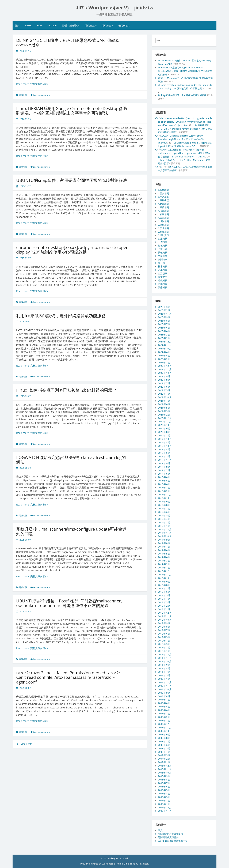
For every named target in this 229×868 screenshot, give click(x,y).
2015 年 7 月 (164, 508)
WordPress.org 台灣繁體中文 (173, 841)
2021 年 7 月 (164, 401)
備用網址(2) (108, 25)
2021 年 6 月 (164, 404)
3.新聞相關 (163, 232)
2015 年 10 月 (165, 498)
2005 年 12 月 (165, 807)
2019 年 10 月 (165, 439)
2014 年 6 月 (164, 550)
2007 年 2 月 (164, 759)
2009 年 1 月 (164, 679)
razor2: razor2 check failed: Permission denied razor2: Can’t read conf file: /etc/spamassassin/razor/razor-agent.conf (68, 677)
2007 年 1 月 (164, 762)
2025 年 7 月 (164, 324)
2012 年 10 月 (165, 620)
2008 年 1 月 (164, 720)
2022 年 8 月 (164, 380)
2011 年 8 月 (164, 668)
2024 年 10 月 (165, 349)
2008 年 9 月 (164, 693)
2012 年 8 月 (164, 627)
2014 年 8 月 (164, 543)
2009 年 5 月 (164, 675)
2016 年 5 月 (164, 481)
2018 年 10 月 (165, 446)
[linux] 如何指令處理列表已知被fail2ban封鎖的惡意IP (66, 390)
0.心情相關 (163, 190)
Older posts (24, 744)
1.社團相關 (163, 214)
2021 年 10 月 (165, 397)
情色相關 (163, 252)
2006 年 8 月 (164, 780)
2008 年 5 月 (164, 707)
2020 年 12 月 (165, 418)
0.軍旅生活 (163, 200)
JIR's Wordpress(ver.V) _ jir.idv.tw (114, 8)
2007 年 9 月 (164, 734)
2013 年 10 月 (165, 578)
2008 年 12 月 (165, 682)
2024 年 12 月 (165, 342)
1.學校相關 (163, 207)
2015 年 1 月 (164, 526)
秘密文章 (163, 277)
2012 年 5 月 (164, 637)
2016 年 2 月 (164, 491)
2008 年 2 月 (164, 717)
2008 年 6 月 (164, 703)
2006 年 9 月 (164, 776)
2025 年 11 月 (165, 314)
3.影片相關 (163, 228)
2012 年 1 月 (164, 651)
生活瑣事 (163, 273)
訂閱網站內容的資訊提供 (171, 834)
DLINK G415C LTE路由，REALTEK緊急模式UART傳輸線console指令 (68, 42)
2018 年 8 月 (164, 449)
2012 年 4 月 (164, 641)
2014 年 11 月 (165, 533)
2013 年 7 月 (164, 588)
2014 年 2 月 (164, 564)
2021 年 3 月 (164, 411)
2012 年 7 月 (164, 630)
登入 (160, 830)
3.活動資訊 (163, 235)
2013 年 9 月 (164, 582)
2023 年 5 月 (164, 356)
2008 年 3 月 (164, 714)
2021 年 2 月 (164, 415)
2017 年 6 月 (164, 474)
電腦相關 (23, 95)
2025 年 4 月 (164, 331)
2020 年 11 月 (165, 421)
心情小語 (163, 249)
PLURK (28, 25)
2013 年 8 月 (164, 585)
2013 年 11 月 (165, 575)
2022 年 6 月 (164, 387)
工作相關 (163, 242)
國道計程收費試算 (71, 25)
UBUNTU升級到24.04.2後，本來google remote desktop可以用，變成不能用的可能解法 (185, 129)
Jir (161, 167)
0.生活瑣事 (163, 197)
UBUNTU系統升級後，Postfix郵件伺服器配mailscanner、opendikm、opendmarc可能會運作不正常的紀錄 (71, 603)
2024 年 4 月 (164, 352)
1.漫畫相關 (163, 211)
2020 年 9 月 (164, 428)
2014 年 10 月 (165, 536)
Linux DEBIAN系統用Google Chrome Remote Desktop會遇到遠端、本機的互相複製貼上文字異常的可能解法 (72, 111)
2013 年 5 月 (164, 595)
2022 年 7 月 (164, 383)
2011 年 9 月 (164, 665)
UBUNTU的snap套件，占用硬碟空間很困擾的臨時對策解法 (72, 180)
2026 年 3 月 (164, 307)
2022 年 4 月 (164, 394)
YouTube (52, 25)
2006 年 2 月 (164, 801)
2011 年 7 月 (164, 672)
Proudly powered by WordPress (97, 864)
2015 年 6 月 (164, 512)
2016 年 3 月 (164, 488)
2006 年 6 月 (164, 787)
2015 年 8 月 (164, 505)
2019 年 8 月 (164, 442)
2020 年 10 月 (165, 425)
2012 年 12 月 (165, 613)
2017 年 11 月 (165, 460)
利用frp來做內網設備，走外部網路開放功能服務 (61, 316)
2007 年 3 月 (164, 755)
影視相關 (163, 246)
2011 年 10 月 (165, 661)
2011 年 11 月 (165, 658)
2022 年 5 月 (164, 390)
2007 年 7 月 (164, 741)
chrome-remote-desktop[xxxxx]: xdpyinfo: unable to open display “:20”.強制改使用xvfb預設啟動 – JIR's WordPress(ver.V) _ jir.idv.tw (185, 122)
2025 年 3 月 (164, 335)
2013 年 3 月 (164, 602)
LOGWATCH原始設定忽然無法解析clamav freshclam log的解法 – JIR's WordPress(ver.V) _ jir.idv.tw (182, 139)
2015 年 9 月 (164, 501)
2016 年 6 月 (164, 477)
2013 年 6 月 (164, 592)
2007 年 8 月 (164, 738)
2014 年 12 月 (165, 529)
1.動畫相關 (163, 204)
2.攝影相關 (163, 221)
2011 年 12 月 (165, 654)
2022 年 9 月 (164, 376)
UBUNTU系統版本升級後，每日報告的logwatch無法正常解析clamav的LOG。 (185, 144)
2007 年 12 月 (165, 724)
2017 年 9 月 (164, 463)
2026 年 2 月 (164, 310)
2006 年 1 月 (164, 804)
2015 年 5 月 (164, 515)
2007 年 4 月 (164, 752)
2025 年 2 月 (164, 338)
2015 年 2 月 (164, 522)
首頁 (17, 25)
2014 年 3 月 (164, 561)
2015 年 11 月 (165, 495)
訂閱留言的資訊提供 (168, 837)
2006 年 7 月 (164, 783)
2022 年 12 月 (165, 366)
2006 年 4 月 (164, 794)
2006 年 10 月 (165, 773)
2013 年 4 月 (164, 599)
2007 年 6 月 (164, 745)
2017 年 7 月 (164, 470)
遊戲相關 (163, 280)
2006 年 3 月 (164, 797)
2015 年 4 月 (164, 519)
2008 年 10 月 (165, 689)
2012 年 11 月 (165, 616)
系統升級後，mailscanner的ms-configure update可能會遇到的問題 (71, 531)
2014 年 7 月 (164, 547)
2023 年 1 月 (164, 363)
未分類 (161, 263)
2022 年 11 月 (165, 369)
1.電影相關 (163, 218)
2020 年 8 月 (164, 432)
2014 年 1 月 (164, 568)
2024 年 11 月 (165, 345)
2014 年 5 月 (164, 554)
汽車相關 (163, 270)
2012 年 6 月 (164, 634)
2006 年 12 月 (165, 766)
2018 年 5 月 (164, 453)
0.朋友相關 (163, 193)
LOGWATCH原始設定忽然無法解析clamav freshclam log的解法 (71, 460)
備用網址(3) (124, 25)
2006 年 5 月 (164, 790)
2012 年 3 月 (164, 644)
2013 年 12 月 (165, 571)
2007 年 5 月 (164, 748)
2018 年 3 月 (164, 456)
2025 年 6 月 (164, 328)
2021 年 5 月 (164, 408)
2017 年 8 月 (164, 467)
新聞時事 (163, 259)
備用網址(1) (91, 25)
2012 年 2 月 (164, 647)
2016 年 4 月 (164, 484)
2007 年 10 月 (165, 731)
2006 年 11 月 (165, 769)
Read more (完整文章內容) (36, 84)
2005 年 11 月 (165, 811)
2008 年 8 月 (164, 696)
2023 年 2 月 (164, 359)
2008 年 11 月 (165, 686)
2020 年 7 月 (164, 435)
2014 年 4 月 (164, 557)
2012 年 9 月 (164, 623)
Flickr (39, 25)
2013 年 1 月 (164, 609)
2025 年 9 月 (164, 317)
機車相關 (163, 266)
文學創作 (163, 256)
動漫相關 (163, 239)
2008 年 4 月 (164, 710)
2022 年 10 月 (165, 373)
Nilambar (143, 864)
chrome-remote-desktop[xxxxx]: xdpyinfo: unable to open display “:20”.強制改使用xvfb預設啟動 (72, 250)
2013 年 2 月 (164, 606)
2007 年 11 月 (165, 727)
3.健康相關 (163, 225)
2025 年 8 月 (164, 321)
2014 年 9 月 (164, 540)
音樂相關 (163, 287)
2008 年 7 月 (164, 700)
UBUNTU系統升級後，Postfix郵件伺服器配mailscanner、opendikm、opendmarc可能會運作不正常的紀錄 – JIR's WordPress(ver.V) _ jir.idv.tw (185, 153)
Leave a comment (42, 95)
